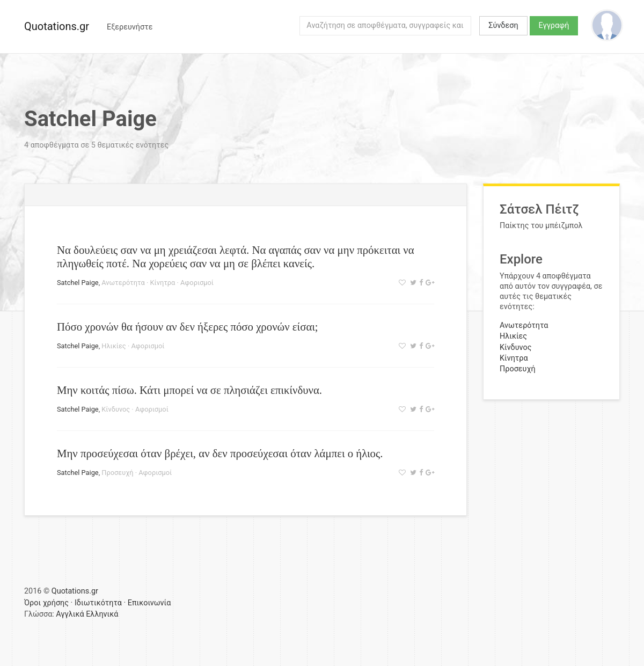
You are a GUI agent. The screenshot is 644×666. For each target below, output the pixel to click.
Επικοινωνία (149, 603)
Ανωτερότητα (123, 283)
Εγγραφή (554, 25)
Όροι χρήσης (46, 603)
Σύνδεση (503, 25)
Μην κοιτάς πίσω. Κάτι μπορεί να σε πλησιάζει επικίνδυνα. (189, 390)
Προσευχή (117, 473)
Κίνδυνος (116, 409)
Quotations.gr (57, 26)
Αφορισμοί (197, 283)
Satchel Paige (78, 283)
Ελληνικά (102, 614)
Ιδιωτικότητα (98, 603)
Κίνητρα (163, 283)
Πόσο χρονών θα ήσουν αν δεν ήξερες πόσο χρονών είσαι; (188, 327)
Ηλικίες (114, 346)
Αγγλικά (70, 614)
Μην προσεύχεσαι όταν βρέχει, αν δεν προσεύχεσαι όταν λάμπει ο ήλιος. (220, 453)
